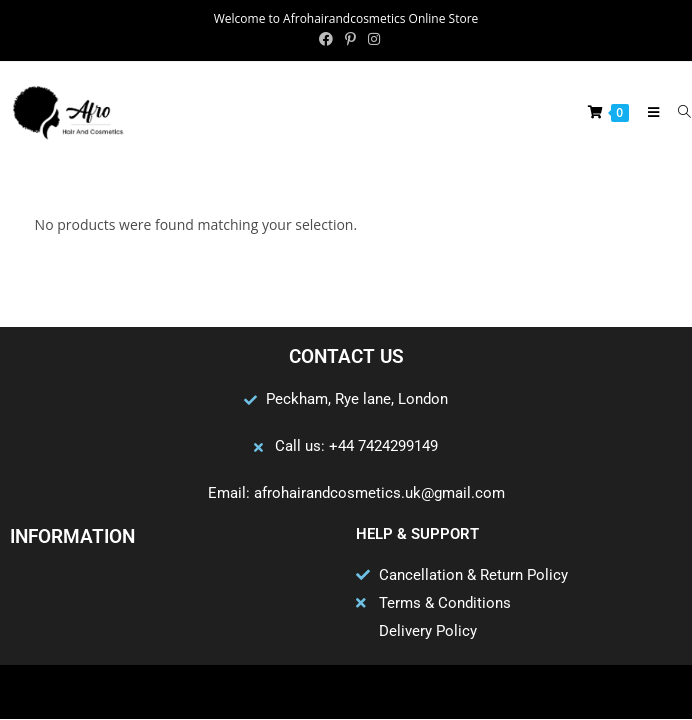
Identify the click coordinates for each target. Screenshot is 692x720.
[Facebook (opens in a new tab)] (326, 39)
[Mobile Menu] (648, 112)
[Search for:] (677, 112)
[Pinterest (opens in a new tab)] (350, 39)
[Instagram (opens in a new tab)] (371, 39)
